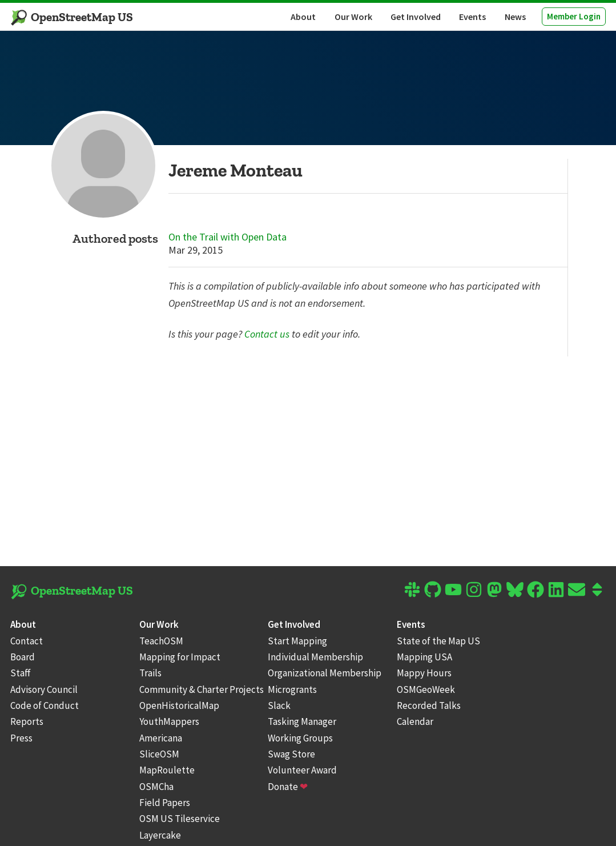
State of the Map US (438, 641)
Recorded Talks (429, 705)
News (515, 17)
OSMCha (156, 787)
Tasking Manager (302, 721)
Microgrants (292, 689)
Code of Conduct (45, 705)
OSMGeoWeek (426, 689)
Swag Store (291, 754)
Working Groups (300, 738)
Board (23, 657)
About (303, 17)
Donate (288, 787)
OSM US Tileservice (180, 819)
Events (472, 17)
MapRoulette (167, 770)
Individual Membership (315, 657)
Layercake (160, 835)
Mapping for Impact (180, 657)
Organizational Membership (325, 673)
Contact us (267, 334)
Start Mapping (297, 641)
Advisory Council (44, 689)
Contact (27, 641)
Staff (21, 673)
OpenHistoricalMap (179, 705)
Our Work (353, 17)
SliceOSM (159, 754)
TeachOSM (161, 641)
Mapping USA (424, 657)
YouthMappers (169, 721)
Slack (279, 705)
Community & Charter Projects (202, 689)
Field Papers (165, 803)
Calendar (415, 721)
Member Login (574, 16)
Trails (150, 673)
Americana (161, 738)
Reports (27, 721)
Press (21, 738)
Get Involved (416, 17)
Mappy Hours (424, 673)
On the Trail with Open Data (228, 237)
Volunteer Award (302, 770)
